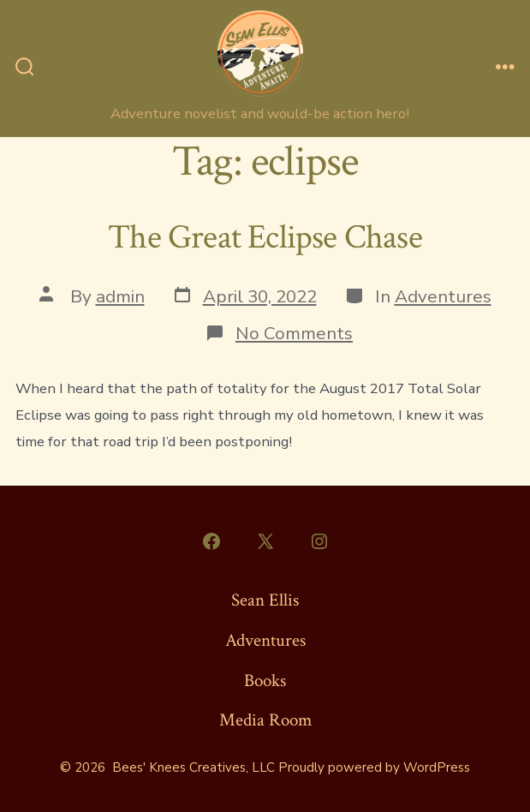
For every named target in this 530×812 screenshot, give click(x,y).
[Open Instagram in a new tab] (319, 541)
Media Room (265, 720)
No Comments (294, 333)
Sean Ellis (265, 600)
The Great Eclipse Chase (265, 237)
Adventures (443, 296)
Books (265, 681)
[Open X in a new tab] (265, 541)
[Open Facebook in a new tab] (211, 541)
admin (120, 296)
